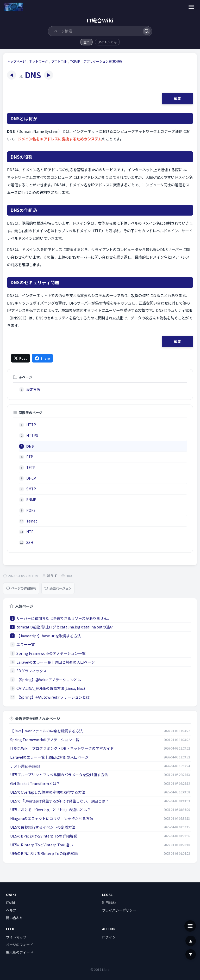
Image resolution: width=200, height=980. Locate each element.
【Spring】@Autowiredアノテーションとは (53, 697)
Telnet (32, 521)
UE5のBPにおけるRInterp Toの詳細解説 (44, 853)
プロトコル (59, 61)
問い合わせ (14, 918)
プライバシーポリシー (119, 910)
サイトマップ (16, 937)
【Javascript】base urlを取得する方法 (49, 636)
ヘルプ (11, 910)
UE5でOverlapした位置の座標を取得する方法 (48, 792)
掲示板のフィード (20, 952)
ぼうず (52, 576)
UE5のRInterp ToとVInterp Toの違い (42, 845)
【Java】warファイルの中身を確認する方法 (46, 731)
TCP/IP (75, 61)
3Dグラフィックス (32, 671)
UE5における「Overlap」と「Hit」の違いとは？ (50, 810)
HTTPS (32, 435)
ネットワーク (39, 61)
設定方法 (33, 390)
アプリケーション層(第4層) (103, 61)
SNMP (31, 500)
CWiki (10, 902)
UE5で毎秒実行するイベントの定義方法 (43, 827)
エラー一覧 (26, 644)
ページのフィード (20, 945)
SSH (30, 542)
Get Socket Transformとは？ (35, 783)
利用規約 (109, 902)
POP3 (31, 510)
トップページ (16, 61)
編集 (177, 98)
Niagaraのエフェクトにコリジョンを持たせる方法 (52, 818)
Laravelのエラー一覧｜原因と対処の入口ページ (56, 662)
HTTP (31, 425)
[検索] (146, 31)
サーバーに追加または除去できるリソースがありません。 (64, 618)
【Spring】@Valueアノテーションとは (49, 680)
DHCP (31, 478)
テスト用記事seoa (25, 766)
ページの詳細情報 (21, 588)
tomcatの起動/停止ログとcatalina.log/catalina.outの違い (65, 627)
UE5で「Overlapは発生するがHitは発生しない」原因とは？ (60, 801)
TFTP (31, 468)
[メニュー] (192, 7)
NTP (30, 532)
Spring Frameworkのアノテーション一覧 (51, 653)
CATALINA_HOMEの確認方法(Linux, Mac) (51, 688)
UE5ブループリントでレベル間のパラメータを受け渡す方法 (59, 775)
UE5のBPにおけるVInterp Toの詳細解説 (44, 836)
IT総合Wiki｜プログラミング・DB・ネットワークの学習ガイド (62, 748)
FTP (30, 457)
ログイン (109, 937)
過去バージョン (58, 588)
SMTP (31, 489)
